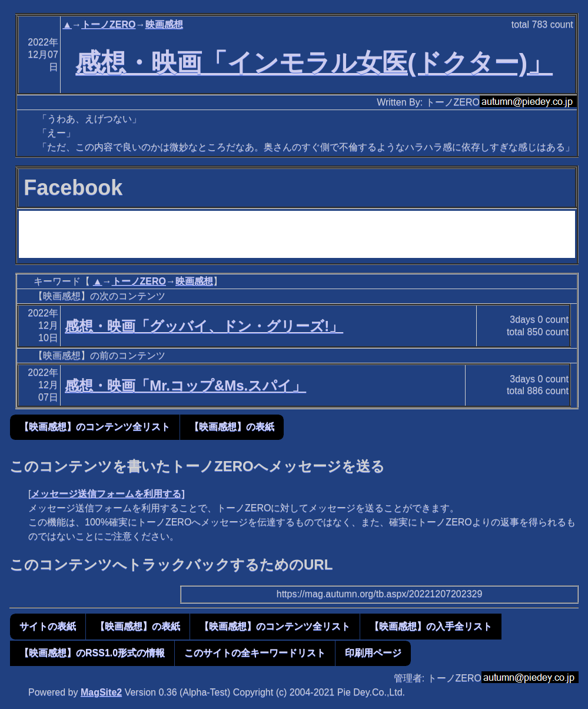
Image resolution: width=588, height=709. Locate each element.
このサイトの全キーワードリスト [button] (255, 653)
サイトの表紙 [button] (48, 626)
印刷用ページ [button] (373, 653)
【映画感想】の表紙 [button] (232, 427)
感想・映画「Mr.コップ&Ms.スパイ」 (185, 385)
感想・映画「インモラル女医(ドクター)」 (314, 62)
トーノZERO (108, 24)
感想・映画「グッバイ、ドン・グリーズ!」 (204, 326)
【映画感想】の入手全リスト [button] (431, 626)
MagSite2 (101, 692)
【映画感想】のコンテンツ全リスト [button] (95, 427)
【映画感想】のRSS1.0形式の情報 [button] (92, 653)
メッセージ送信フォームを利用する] (107, 494)
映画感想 (164, 24)
